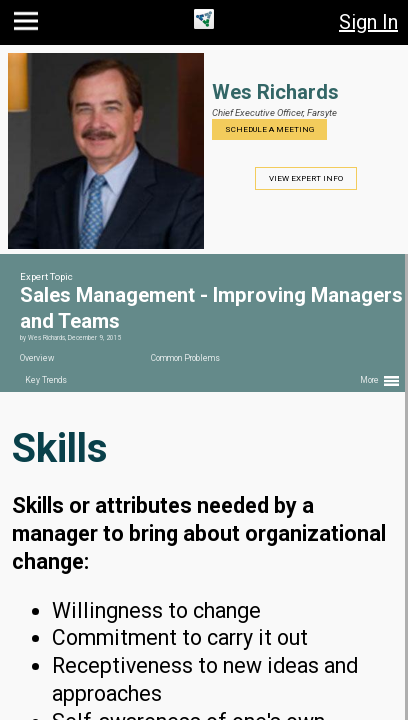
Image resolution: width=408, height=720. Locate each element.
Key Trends (46, 380)
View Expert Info (306, 178)
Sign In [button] (368, 22)
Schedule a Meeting (269, 129)
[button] (28, 25)
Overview (37, 358)
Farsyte (322, 112)
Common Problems (185, 358)
